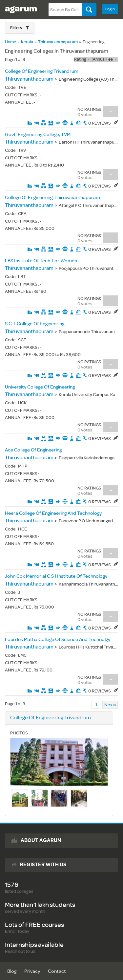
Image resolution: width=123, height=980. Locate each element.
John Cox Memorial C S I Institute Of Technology (56, 576)
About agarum (41, 840)
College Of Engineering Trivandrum (42, 71)
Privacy (32, 971)
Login (110, 9)
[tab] (20, 28)
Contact (57, 971)
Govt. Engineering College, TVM (38, 135)
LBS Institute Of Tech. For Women (41, 261)
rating (83, 59)
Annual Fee (105, 59)
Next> (110, 705)
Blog (12, 971)
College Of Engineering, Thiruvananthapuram (52, 198)
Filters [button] (16, 28)
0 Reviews (103, 123)
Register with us (43, 865)
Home (10, 42)
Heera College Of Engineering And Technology (53, 513)
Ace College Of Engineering (33, 450)
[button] (20, 28)
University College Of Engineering (40, 387)
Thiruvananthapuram (58, 42)
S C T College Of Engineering (35, 324)
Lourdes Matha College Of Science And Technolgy (58, 640)
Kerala (27, 42)
